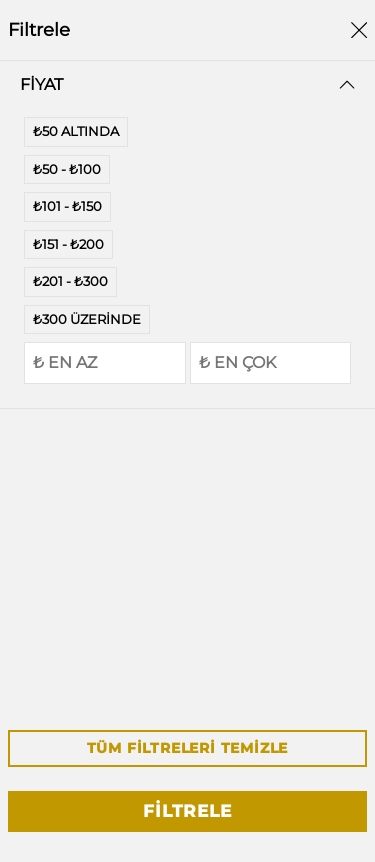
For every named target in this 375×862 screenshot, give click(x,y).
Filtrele (187, 811)
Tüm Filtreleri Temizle (188, 748)
